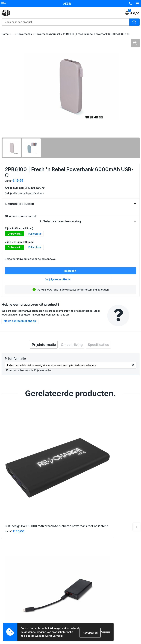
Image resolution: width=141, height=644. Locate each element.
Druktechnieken (10, 621)
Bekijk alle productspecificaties (25, 193)
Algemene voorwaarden (85, 599)
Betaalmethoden (11, 604)
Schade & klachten (82, 616)
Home (5, 34)
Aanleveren (8, 616)
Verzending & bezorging (15, 599)
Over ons (77, 548)
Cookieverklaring (81, 604)
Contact (76, 553)
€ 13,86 (83, 492)
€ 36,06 (15, 492)
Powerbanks (24, 34)
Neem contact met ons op (20, 321)
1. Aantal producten (19, 204)
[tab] (44, 345)
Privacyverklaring (82, 610)
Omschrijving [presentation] (72, 345)
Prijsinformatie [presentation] (44, 345)
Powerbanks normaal (47, 34)
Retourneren (8, 610)
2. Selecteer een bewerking (60, 221)
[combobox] (66, 22)
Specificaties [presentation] (98, 345)
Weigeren (106, 632)
